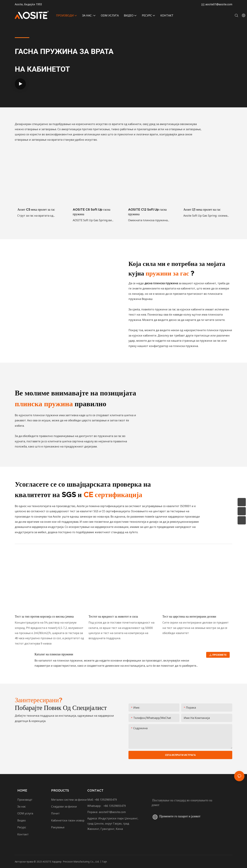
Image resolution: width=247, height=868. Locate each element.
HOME (22, 790)
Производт (25, 800)
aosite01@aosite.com (219, 4)
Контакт (23, 834)
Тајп (104, 862)
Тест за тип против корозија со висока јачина (44, 616)
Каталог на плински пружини (54, 654)
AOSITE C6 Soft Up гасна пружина (92, 212)
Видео (22, 820)
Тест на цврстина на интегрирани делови (189, 616)
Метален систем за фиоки (69, 800)
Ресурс (23, 827)
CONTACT (95, 790)
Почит (55, 814)
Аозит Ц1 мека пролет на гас (202, 209)
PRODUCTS (60, 790)
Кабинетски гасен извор (68, 820)
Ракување (58, 827)
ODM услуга (25, 814)
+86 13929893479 (106, 800)
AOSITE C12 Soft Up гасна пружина (147, 212)
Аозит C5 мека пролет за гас (36, 209)
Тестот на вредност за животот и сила (113, 616)
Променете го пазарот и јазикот (176, 816)
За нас (22, 807)
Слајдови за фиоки (64, 807)
